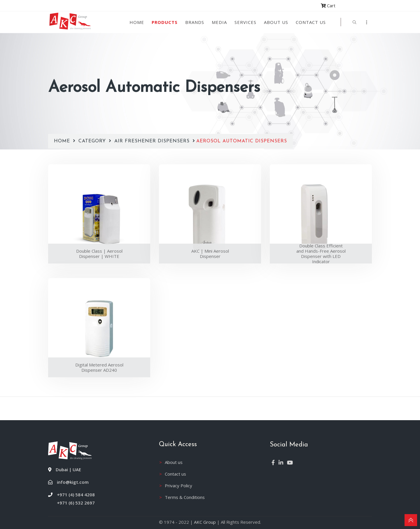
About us (276, 22)
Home (137, 22)
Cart (328, 6)
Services (245, 22)
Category (93, 126)
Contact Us (311, 22)
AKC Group (205, 522)
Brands (195, 22)
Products (165, 22)
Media (219, 22)
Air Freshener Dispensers (152, 126)
